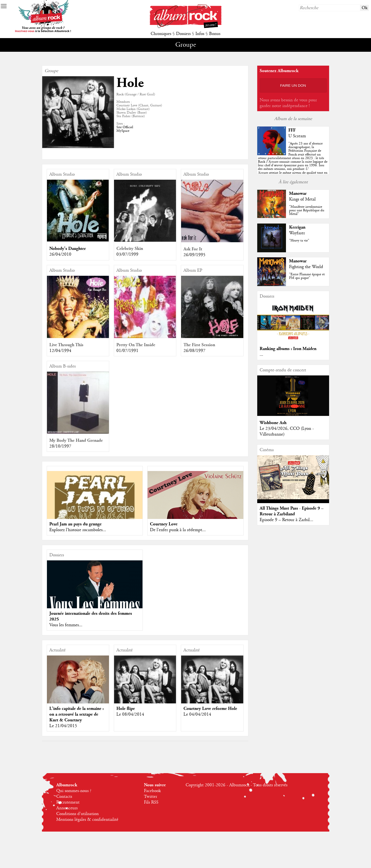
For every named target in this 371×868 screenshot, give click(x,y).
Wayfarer (297, 233)
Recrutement (68, 802)
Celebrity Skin (130, 249)
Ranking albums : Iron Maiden (288, 349)
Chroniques (161, 34)
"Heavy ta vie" (299, 241)
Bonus (215, 34)
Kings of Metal (302, 199)
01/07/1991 (127, 351)
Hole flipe (126, 709)
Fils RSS (151, 802)
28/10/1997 (60, 446)
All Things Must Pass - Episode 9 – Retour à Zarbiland (292, 511)
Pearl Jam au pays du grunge (75, 524)
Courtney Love (164, 524)
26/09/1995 (194, 255)
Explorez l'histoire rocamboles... (78, 530)
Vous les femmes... (66, 625)
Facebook (152, 791)
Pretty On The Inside (136, 345)
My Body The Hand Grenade (76, 440)
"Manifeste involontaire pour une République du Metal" (307, 210)
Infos (200, 34)
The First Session (199, 345)
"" (293, 162)
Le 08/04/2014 (130, 714)
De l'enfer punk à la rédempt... (178, 530)
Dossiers (183, 34)
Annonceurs (67, 808)
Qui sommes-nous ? (74, 791)
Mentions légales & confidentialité (87, 820)
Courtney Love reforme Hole (210, 709)
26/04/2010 (60, 254)
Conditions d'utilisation (77, 814)
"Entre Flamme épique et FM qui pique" (307, 276)
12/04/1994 (60, 351)
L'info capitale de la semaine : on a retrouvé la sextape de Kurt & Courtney (77, 714)
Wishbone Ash (273, 423)
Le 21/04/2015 (63, 726)
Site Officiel (125, 127)
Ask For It (193, 249)
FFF (292, 130)
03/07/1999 (127, 254)
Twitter (151, 797)
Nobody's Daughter (68, 249)
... (261, 355)
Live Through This (66, 345)
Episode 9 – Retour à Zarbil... (286, 520)
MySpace (123, 131)
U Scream (297, 136)
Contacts (64, 797)
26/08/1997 (194, 351)
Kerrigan (297, 227)
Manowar (298, 193)
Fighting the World (306, 267)
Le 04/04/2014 (197, 714)
